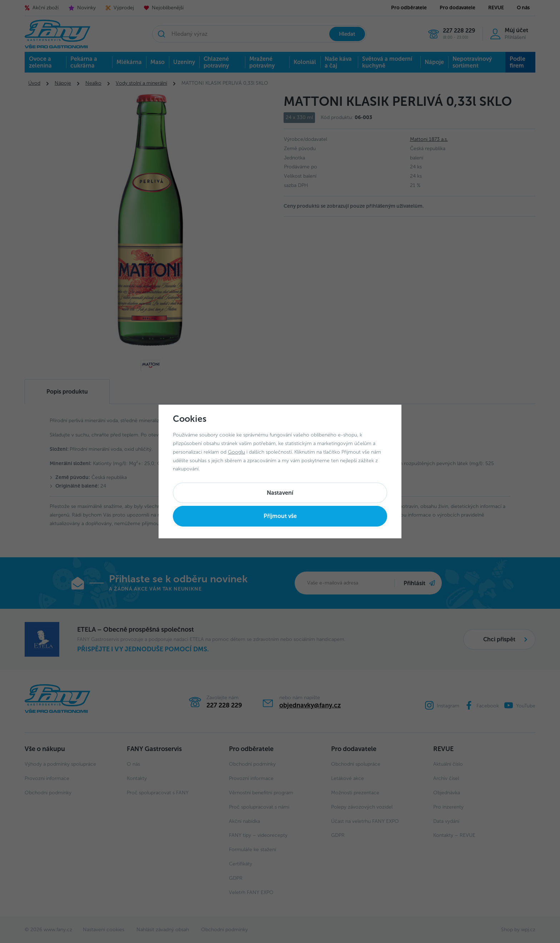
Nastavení (280, 493)
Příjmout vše (280, 516)
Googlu (236, 452)
